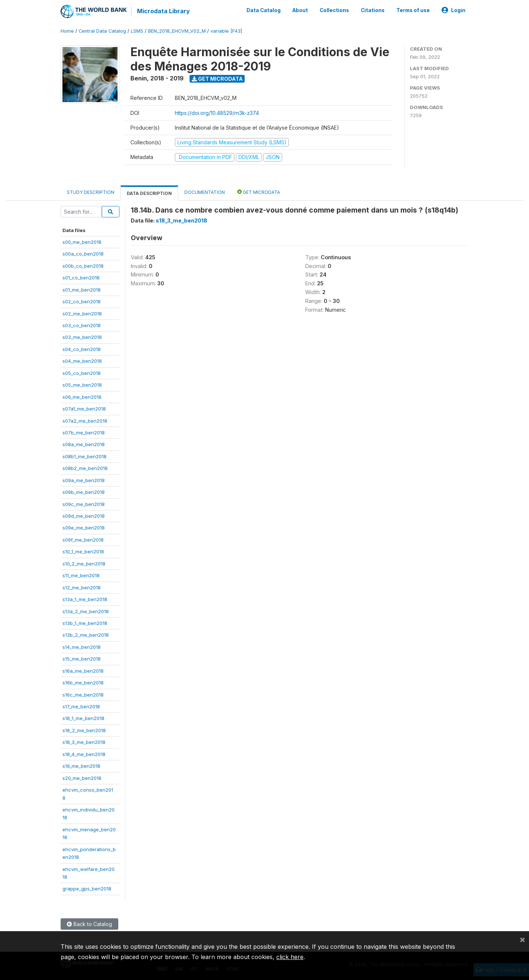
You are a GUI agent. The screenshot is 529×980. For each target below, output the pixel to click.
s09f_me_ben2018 (83, 540)
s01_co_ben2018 (81, 278)
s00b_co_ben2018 (83, 265)
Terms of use (413, 10)
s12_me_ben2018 (82, 587)
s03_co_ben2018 (82, 325)
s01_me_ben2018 (82, 289)
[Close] (522, 939)
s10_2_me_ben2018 (84, 563)
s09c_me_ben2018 (84, 504)
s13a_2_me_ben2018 (86, 611)
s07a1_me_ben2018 (84, 409)
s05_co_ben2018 (82, 373)
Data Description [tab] (149, 193)
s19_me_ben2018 (81, 766)
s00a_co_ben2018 (83, 254)
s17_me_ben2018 (81, 706)
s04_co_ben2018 (82, 349)
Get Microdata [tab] (259, 191)
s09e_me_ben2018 (84, 528)
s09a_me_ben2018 (84, 480)
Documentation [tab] (205, 192)
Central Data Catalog (102, 31)
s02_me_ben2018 (82, 313)
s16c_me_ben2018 (83, 694)
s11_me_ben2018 (81, 575)
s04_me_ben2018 (82, 361)
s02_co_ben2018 (82, 301)
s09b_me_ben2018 (84, 492)
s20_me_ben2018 (82, 778)
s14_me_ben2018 (82, 647)
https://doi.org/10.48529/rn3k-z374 (217, 113)
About (300, 10)
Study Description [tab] (91, 192)
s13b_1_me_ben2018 (85, 623)
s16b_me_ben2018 (83, 683)
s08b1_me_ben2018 (84, 456)
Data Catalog (264, 10)
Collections (334, 10)
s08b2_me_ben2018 (85, 468)
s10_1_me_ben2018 (83, 552)
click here (290, 957)
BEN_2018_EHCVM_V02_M (177, 31)
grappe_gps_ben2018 (87, 889)
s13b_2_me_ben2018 (86, 635)
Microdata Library (163, 11)
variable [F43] (226, 31)
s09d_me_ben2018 (84, 516)
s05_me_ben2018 (82, 385)
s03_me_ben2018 (82, 337)
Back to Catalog (89, 924)
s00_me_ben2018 (82, 242)
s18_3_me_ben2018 (84, 742)
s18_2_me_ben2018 (84, 730)
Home (67, 31)
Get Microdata (217, 78)
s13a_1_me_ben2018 (85, 599)
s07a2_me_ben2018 (85, 420)
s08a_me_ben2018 (84, 444)
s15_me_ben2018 (82, 659)
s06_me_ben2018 (82, 397)
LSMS (137, 31)
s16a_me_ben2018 (83, 670)
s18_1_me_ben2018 (83, 718)
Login (454, 10)
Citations (373, 10)
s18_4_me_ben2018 (84, 754)
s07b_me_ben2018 (84, 433)
